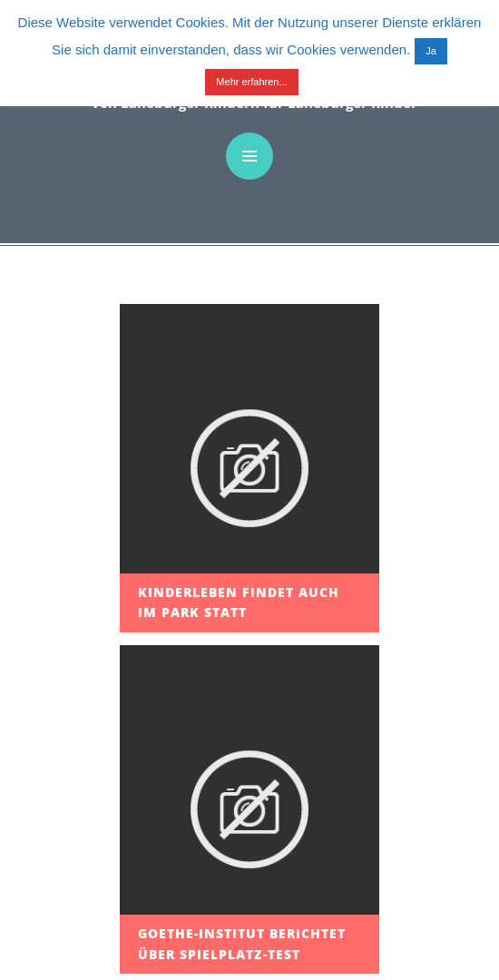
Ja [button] (431, 51)
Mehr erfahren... (251, 82)
